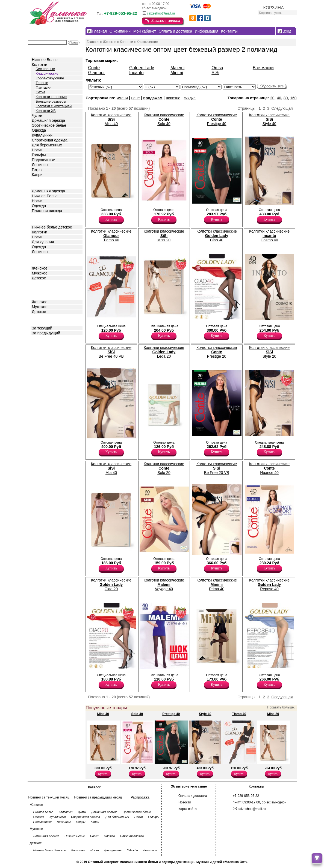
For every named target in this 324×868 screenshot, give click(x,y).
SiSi (215, 73)
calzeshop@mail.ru (161, 13)
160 (293, 98)
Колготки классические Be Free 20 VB (217, 468)
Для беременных (47, 145)
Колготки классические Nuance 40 (269, 468)
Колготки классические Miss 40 (111, 119)
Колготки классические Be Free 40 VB (111, 352)
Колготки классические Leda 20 (164, 352)
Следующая (282, 108)
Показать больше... (282, 707)
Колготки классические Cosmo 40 (269, 236)
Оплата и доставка (193, 796)
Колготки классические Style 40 (269, 119)
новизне (173, 98)
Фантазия (44, 87)
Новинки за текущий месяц (49, 797)
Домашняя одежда (48, 120)
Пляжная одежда (47, 211)
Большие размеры (51, 101)
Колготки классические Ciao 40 (217, 236)
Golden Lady (142, 68)
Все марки (263, 68)
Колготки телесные (51, 97)
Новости (185, 802)
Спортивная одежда (50, 140)
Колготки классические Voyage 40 (164, 585)
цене (135, 98)
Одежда (39, 130)
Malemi (178, 68)
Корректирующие (50, 78)
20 (272, 98)
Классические (47, 73)
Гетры (37, 170)
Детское (40, 219)
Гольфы (39, 155)
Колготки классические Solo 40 (164, 119)
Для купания (43, 242)
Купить (111, 219)
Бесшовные (45, 69)
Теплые (42, 83)
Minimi (177, 73)
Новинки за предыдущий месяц (98, 797)
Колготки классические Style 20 (269, 352)
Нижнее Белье (45, 60)
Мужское (40, 273)
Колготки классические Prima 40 (217, 585)
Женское (40, 268)
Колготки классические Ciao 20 (111, 585)
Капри (37, 175)
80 (286, 98)
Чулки (37, 115)
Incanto (136, 73)
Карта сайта (188, 809)
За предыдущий (46, 333)
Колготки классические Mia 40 (111, 468)
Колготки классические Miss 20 (164, 236)
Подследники (44, 160)
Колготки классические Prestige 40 (217, 119)
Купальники (42, 135)
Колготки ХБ (46, 111)
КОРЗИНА (274, 8)
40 (279, 98)
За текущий (42, 328)
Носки (37, 150)
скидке (190, 98)
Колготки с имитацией (54, 106)
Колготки (40, 65)
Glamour (97, 73)
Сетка (41, 92)
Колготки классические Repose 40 (269, 585)
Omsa (217, 68)
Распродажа (140, 797)
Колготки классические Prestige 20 (217, 352)
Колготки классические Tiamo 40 (111, 236)
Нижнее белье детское (52, 227)
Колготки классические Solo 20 (164, 468)
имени (122, 98)
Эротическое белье (49, 125)
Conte (94, 68)
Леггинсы (40, 165)
